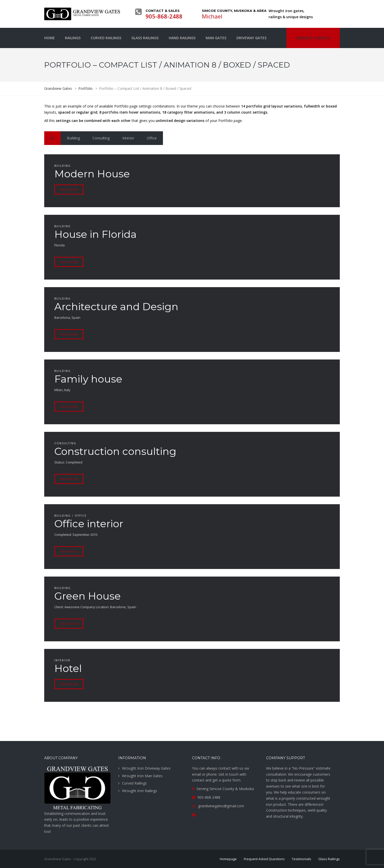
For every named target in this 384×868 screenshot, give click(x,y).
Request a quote (313, 38)
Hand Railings (182, 38)
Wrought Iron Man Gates (142, 776)
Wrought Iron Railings (140, 791)
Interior (128, 138)
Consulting (101, 138)
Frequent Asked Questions (264, 859)
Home (50, 38)
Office (152, 138)
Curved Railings (106, 38)
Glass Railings (145, 38)
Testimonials (302, 859)
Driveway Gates (251, 38)
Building (73, 138)
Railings (73, 38)
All (52, 138)
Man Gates (216, 38)
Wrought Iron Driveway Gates (146, 768)
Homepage (228, 859)
